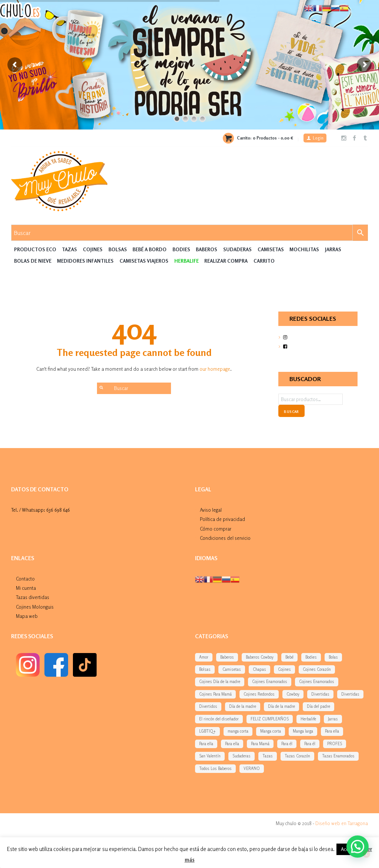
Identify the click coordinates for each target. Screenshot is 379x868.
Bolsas (118, 249)
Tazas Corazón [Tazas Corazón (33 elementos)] (297, 756)
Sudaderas (237, 249)
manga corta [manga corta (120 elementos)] (238, 731)
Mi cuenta (26, 588)
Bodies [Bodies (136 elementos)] (311, 657)
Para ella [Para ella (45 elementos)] (206, 744)
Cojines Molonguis (35, 607)
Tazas (69, 249)
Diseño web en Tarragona (342, 823)
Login (318, 138)
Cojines (93, 249)
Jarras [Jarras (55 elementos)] (333, 719)
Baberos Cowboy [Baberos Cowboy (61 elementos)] (260, 657)
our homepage (215, 369)
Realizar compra (226, 261)
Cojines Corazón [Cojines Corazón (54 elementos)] (317, 669)
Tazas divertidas (33, 597)
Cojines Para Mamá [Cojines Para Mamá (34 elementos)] (215, 694)
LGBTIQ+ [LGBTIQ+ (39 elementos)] (207, 731)
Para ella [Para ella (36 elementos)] (332, 731)
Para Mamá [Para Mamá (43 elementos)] (260, 744)
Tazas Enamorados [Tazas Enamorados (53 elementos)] (338, 756)
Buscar (291, 411)
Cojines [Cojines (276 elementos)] (284, 669)
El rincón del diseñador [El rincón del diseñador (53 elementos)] (219, 719)
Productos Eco (35, 249)
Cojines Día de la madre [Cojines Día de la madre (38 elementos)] (220, 682)
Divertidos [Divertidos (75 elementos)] (208, 706)
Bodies (181, 249)
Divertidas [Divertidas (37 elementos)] (350, 694)
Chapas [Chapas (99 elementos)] (259, 669)
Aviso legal (211, 510)
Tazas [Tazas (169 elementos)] (268, 756)
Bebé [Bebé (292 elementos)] (289, 657)
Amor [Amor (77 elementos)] (204, 657)
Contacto (25, 579)
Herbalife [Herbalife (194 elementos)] (308, 719)
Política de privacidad (222, 519)
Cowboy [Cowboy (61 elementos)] (293, 694)
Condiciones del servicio (225, 538)
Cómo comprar (216, 529)
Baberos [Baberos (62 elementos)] (227, 657)
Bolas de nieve (33, 261)
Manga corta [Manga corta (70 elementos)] (271, 731)
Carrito (264, 261)
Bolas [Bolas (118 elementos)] (333, 657)
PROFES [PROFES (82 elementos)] (335, 744)
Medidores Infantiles (85, 261)
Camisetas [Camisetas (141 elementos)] (232, 669)
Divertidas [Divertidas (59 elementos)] (320, 694)
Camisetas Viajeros (144, 261)
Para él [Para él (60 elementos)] (287, 744)
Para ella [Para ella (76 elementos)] (232, 744)
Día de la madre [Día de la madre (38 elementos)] (243, 706)
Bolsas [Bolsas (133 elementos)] (205, 669)
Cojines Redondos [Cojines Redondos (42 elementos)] (259, 694)
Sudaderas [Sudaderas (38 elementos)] (242, 756)
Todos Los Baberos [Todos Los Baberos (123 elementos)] (215, 768)
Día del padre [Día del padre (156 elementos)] (318, 706)
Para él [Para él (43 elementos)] (310, 744)
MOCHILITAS (304, 249)
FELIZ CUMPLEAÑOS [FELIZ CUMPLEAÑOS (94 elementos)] (270, 719)
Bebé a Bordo (150, 249)
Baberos (207, 249)
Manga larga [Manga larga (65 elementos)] (303, 731)
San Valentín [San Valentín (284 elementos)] (210, 756)
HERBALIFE (187, 261)
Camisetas (271, 249)
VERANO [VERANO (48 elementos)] (252, 768)
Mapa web (27, 616)
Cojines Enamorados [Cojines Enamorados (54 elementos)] (270, 682)
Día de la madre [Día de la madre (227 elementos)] (281, 706)
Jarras (333, 249)
